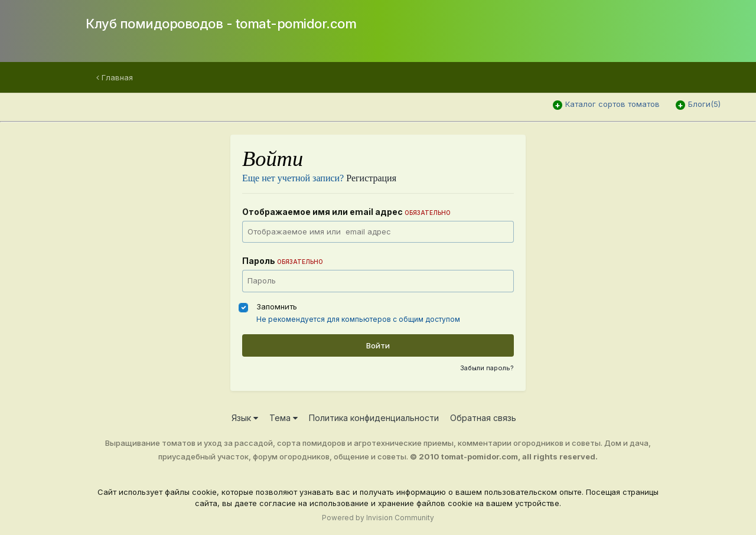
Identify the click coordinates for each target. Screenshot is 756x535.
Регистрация (371, 178)
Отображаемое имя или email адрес (346, 212)
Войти (378, 345)
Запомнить (277, 306)
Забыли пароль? (487, 368)
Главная (115, 77)
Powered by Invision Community (378, 518)
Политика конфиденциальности (374, 418)
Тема (283, 418)
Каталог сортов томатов (612, 104)
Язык (245, 418)
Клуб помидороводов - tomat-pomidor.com (221, 24)
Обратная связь (483, 418)
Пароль (283, 261)
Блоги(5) (704, 104)
